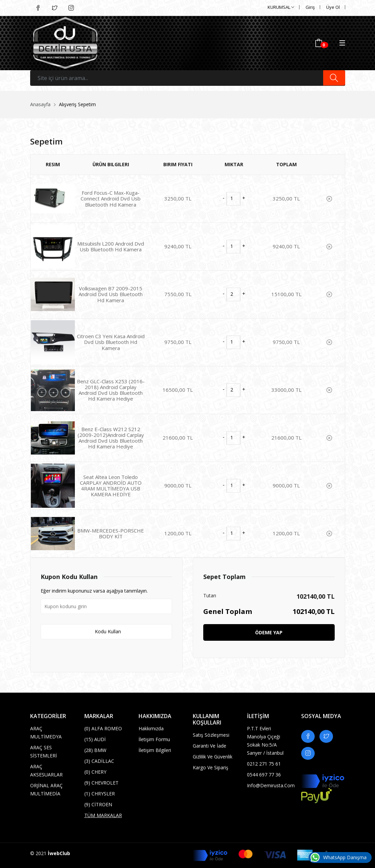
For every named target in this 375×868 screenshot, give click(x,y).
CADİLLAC (99, 761)
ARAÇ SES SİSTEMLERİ (44, 751)
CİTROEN (98, 804)
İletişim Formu (154, 739)
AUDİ (95, 739)
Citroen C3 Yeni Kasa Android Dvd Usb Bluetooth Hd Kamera (111, 342)
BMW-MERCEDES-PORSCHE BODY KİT (111, 533)
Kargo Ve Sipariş (211, 767)
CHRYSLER (100, 794)
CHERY (95, 772)
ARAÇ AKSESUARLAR (46, 770)
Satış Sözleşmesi (211, 735)
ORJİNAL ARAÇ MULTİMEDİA (46, 789)
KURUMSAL (281, 7)
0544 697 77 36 (264, 775)
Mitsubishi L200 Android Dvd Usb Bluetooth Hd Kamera (111, 246)
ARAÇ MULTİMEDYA (46, 732)
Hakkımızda (151, 728)
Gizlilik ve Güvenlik (213, 757)
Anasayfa (40, 104)
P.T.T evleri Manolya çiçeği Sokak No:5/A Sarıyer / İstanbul (265, 741)
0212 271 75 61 (264, 764)
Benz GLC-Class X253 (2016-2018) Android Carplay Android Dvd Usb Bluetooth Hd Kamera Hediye (111, 390)
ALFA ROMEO (103, 728)
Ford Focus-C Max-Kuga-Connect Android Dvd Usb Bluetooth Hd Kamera (111, 199)
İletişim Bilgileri (155, 750)
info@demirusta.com (269, 785)
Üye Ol (333, 7)
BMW (95, 750)
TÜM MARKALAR (103, 815)
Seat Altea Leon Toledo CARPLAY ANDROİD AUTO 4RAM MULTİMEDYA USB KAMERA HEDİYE (111, 486)
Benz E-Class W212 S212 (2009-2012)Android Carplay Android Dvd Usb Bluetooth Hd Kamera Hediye (111, 438)
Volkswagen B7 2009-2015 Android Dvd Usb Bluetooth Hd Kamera (111, 294)
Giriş (310, 7)
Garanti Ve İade (210, 746)
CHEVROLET (101, 783)
